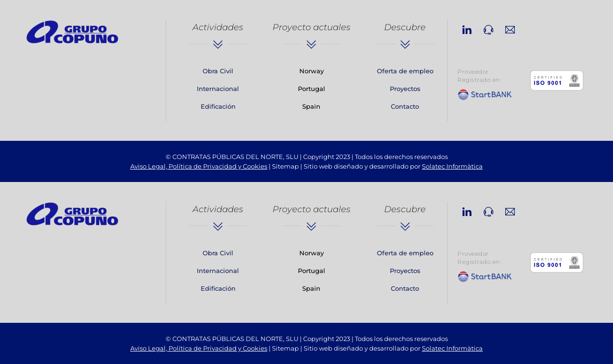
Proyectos (405, 89)
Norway (312, 71)
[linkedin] (467, 28)
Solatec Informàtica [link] (452, 166)
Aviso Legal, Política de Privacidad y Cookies (199, 166)
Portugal (312, 89)
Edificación (218, 106)
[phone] (488, 28)
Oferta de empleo (405, 71)
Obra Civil (218, 71)
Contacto (405, 106)
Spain (311, 106)
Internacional (218, 89)
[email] (510, 28)
